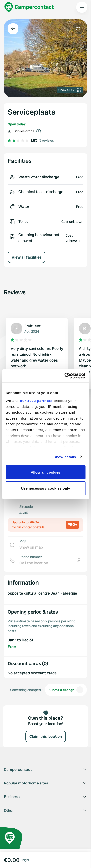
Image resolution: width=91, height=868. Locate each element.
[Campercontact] (29, 7)
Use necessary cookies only (45, 488)
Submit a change (66, 690)
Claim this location (46, 736)
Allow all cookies (45, 472)
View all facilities (27, 257)
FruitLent (32, 326)
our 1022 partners (36, 400)
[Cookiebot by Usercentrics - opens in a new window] (65, 376)
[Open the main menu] (82, 7)
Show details (65, 457)
